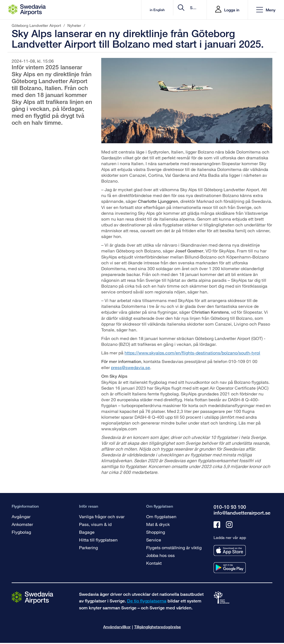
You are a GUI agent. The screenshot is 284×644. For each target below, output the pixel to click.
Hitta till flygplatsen (98, 540)
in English (112, 10)
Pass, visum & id (95, 524)
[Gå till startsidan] (32, 597)
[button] (266, 10)
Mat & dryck (158, 524)
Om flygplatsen (161, 516)
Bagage (87, 532)
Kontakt (154, 563)
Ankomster (22, 524)
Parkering (88, 547)
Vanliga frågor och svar (102, 516)
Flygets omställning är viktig (174, 547)
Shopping (156, 532)
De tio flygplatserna (147, 601)
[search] (169, 10)
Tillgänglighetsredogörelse (158, 627)
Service (154, 540)
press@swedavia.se (130, 367)
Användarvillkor (117, 627)
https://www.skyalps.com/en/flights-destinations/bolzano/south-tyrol (192, 353)
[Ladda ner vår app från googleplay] (230, 568)
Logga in (232, 10)
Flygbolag (21, 532)
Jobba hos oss (160, 555)
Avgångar (21, 516)
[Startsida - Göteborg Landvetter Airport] (27, 10)
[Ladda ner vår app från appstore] (230, 550)
